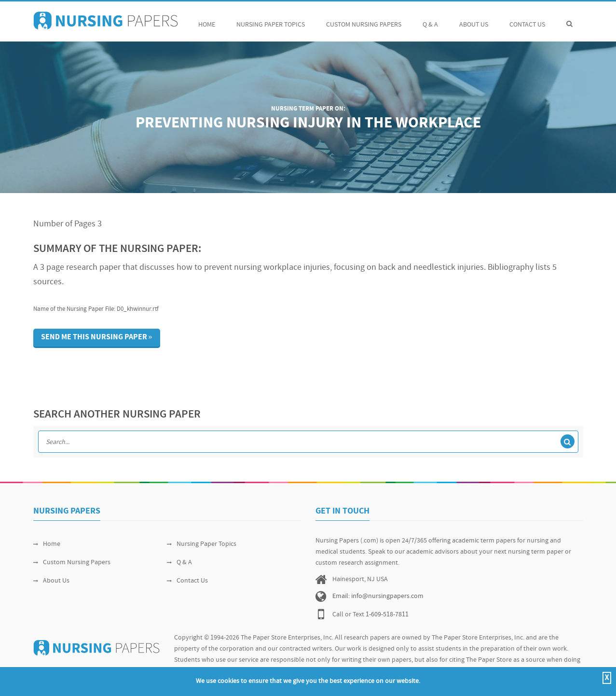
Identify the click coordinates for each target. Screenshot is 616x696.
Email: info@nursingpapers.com (378, 596)
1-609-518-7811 (387, 615)
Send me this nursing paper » (97, 337)
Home (207, 20)
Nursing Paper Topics (271, 20)
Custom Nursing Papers (364, 20)
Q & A (430, 20)
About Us (474, 20)
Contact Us (527, 20)
